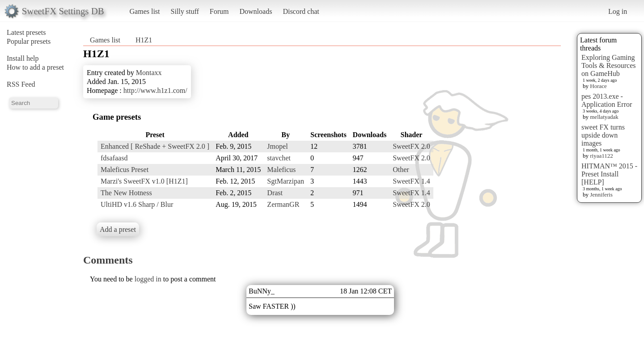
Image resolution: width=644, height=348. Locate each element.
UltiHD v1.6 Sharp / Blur (137, 204)
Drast (275, 193)
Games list (145, 11)
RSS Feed (21, 84)
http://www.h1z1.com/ (155, 90)
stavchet (279, 158)
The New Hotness (126, 193)
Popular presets (29, 41)
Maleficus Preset (125, 170)
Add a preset (118, 229)
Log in (618, 11)
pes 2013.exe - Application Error (607, 100)
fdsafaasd (114, 158)
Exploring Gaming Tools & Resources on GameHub (609, 65)
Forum (219, 11)
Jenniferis (601, 195)
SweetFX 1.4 (411, 181)
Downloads (256, 11)
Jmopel (277, 146)
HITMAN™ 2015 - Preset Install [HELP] (609, 174)
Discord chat (301, 11)
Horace (598, 86)
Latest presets (26, 32)
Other (401, 170)
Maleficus (281, 170)
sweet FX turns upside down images (603, 135)
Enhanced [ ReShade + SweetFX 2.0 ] (155, 146)
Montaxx (149, 73)
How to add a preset (35, 67)
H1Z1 (144, 40)
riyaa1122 (602, 156)
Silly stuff (185, 11)
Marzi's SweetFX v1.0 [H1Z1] (144, 181)
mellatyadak (604, 117)
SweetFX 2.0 (411, 146)
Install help (23, 58)
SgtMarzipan (286, 181)
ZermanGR (283, 204)
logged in (148, 279)
